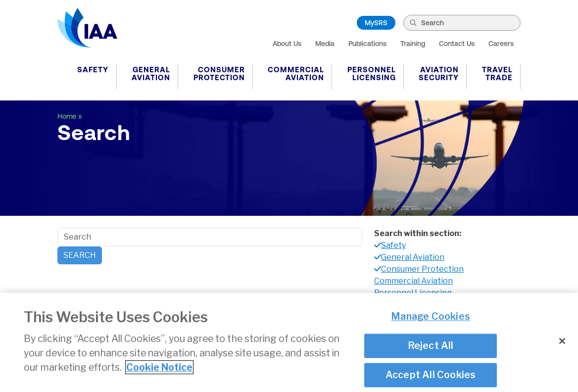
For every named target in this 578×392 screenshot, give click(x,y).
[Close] (562, 342)
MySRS (376, 23)
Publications (367, 44)
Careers (501, 44)
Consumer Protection (219, 73)
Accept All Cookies (431, 376)
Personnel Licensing (372, 73)
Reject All (431, 346)
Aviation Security (439, 73)
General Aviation (151, 73)
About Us (287, 44)
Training (413, 44)
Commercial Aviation (296, 73)
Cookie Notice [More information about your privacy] (159, 368)
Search (80, 255)
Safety (93, 70)
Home (67, 116)
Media (325, 44)
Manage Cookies (431, 317)
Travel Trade (497, 73)
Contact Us (457, 44)
